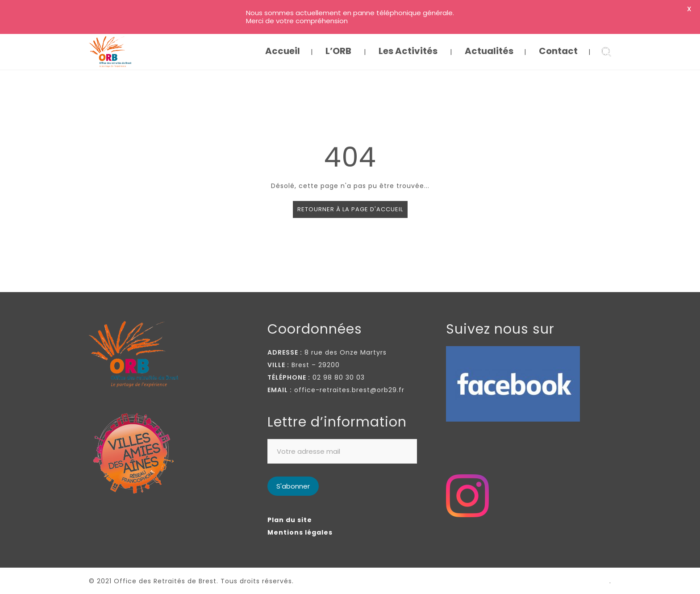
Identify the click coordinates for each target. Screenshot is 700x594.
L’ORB (338, 51)
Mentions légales (300, 532)
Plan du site (290, 520)
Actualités (489, 51)
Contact (558, 51)
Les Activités (408, 51)
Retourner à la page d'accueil (350, 209)
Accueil (283, 51)
